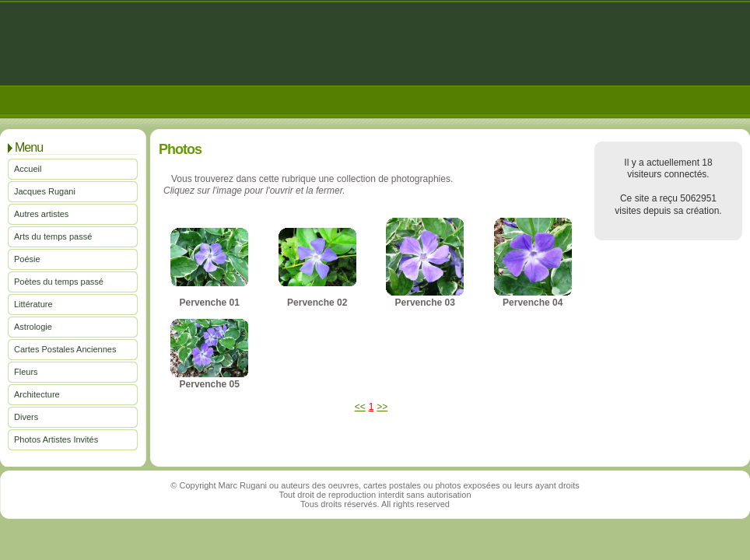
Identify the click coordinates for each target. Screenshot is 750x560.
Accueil (28, 169)
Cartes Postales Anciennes (65, 349)
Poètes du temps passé (59, 282)
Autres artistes (41, 214)
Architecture (37, 394)
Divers (26, 417)
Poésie (27, 259)
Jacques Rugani (45, 191)
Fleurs (26, 372)
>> (382, 407)
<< (360, 407)
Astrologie (33, 327)
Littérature (33, 304)
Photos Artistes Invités (56, 439)
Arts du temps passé (53, 236)
